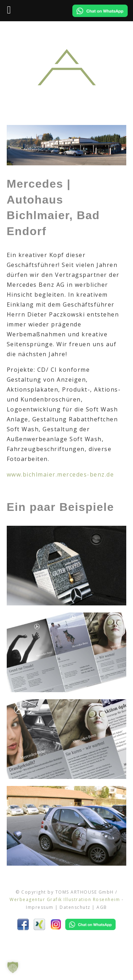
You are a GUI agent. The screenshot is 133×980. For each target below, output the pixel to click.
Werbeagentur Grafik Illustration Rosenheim (65, 899)
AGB (102, 907)
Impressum (40, 907)
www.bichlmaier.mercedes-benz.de (60, 474)
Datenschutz (75, 907)
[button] (13, 967)
